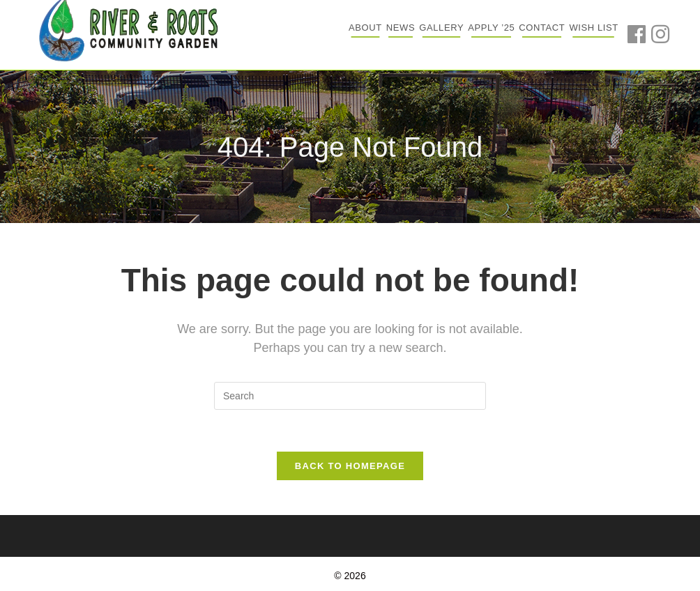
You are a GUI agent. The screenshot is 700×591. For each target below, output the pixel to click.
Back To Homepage (350, 466)
